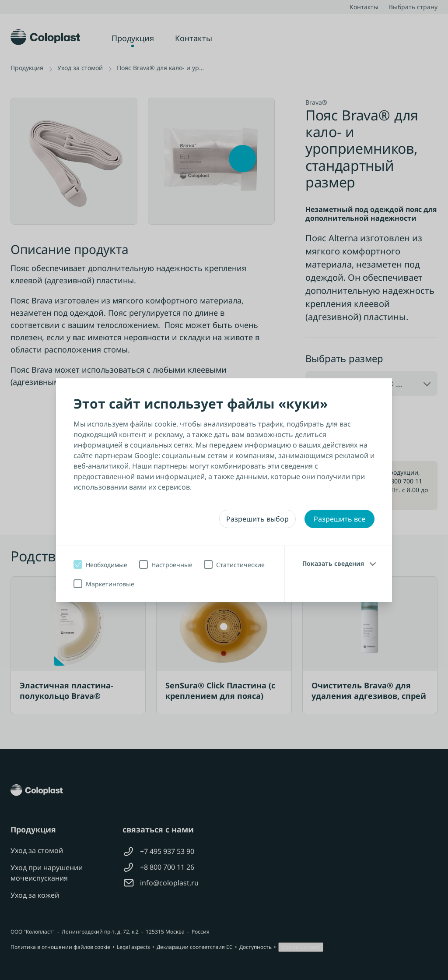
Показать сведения (333, 563)
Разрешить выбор (257, 519)
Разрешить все (339, 519)
